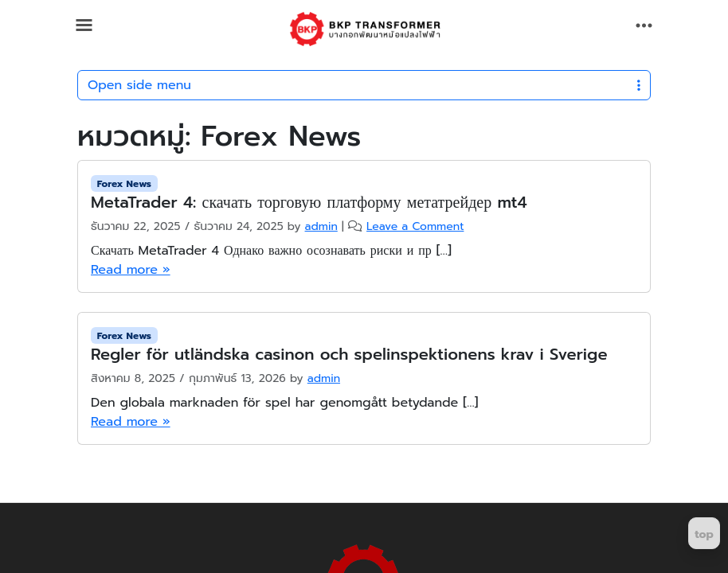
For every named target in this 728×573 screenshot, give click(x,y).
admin (321, 226)
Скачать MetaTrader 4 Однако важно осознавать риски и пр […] (271, 251)
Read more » (131, 270)
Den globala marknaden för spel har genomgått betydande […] (284, 403)
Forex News (124, 184)
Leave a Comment (415, 226)
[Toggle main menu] (84, 25)
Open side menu (364, 85)
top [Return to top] (704, 534)
